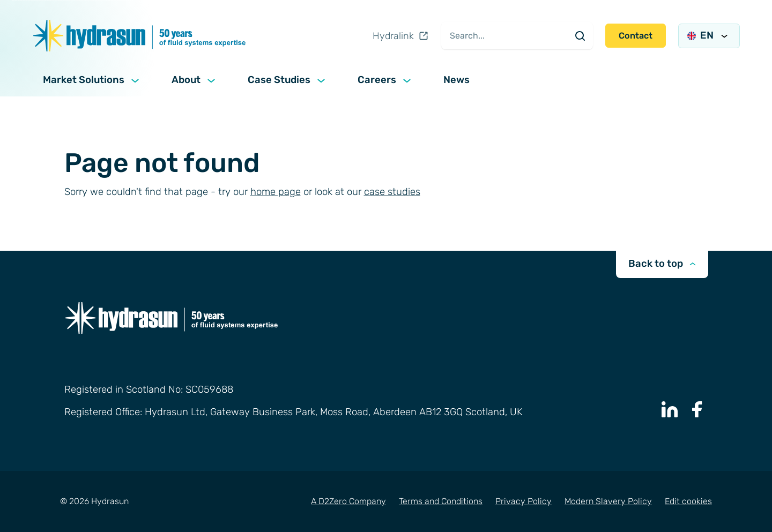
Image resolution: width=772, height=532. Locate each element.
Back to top (662, 264)
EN (709, 35)
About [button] (195, 80)
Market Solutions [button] (92, 80)
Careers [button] (385, 80)
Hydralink (401, 36)
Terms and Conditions (441, 501)
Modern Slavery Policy (608, 501)
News (456, 80)
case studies (392, 192)
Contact (636, 36)
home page (276, 192)
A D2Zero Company (348, 501)
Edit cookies (688, 501)
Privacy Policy (524, 501)
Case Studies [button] (288, 80)
